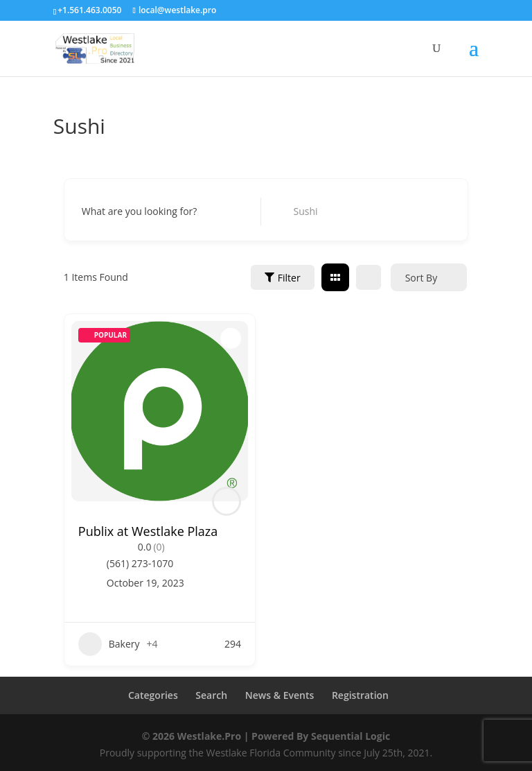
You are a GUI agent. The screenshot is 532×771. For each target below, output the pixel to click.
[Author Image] (227, 501)
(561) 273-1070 (140, 564)
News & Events (280, 695)
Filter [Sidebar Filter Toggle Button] (283, 278)
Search (211, 695)
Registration (360, 695)
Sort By (422, 278)
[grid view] (335, 277)
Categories (153, 695)
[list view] (369, 277)
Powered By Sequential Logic (321, 736)
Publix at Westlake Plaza (148, 531)
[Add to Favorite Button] (231, 338)
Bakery (109, 644)
